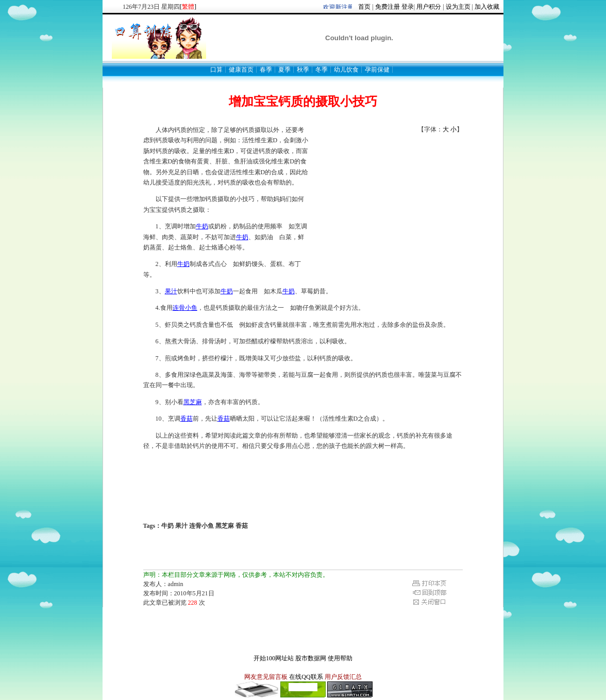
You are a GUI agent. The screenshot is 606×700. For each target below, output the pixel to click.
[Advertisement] (385, 198)
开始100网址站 (274, 658)
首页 (364, 7)
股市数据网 (311, 658)
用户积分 (429, 7)
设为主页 (458, 7)
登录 (408, 7)
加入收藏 (487, 7)
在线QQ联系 (306, 677)
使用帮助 (340, 658)
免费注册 (388, 7)
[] (188, 7)
